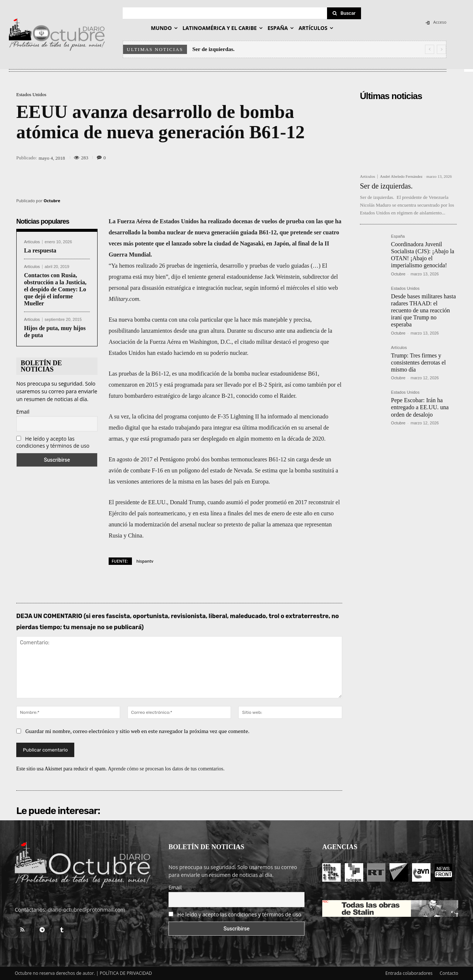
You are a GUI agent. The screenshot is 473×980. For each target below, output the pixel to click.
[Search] (344, 13)
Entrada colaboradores (409, 973)
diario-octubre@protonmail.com (86, 910)
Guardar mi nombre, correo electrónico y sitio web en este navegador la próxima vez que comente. (138, 731)
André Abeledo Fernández (401, 176)
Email (23, 412)
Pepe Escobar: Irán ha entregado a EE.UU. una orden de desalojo (420, 407)
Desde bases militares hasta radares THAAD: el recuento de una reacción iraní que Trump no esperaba (423, 311)
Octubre (52, 201)
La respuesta (40, 250)
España (398, 236)
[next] (441, 49)
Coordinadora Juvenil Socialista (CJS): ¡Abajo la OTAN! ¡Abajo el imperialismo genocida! (423, 255)
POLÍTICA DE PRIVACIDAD (126, 973)
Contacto (449, 973)
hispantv (145, 561)
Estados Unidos (31, 94)
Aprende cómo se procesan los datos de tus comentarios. (166, 769)
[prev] (430, 49)
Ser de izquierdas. (214, 49)
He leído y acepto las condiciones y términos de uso (53, 442)
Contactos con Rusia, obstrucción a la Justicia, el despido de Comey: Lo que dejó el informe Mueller (55, 289)
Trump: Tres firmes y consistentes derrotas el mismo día (418, 362)
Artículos (32, 242)
